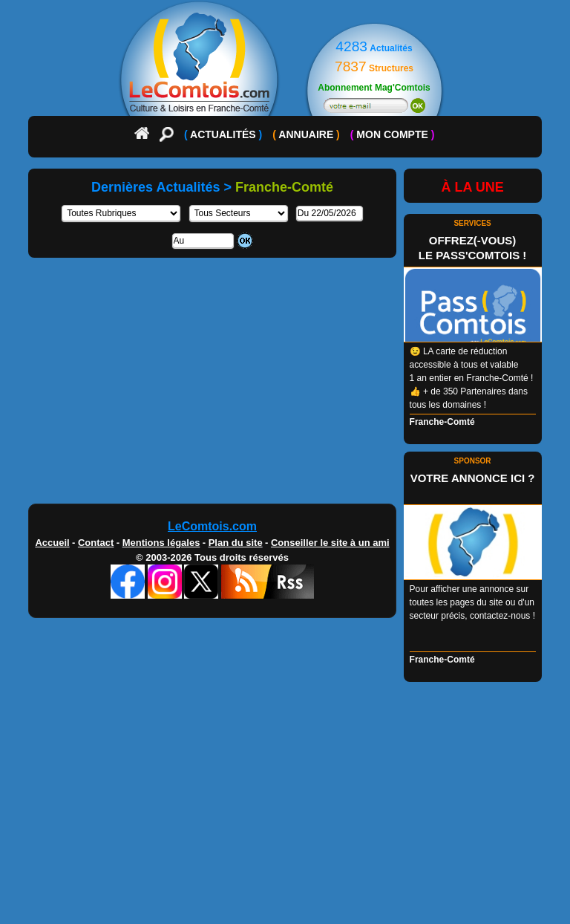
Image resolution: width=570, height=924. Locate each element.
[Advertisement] (285, 386)
